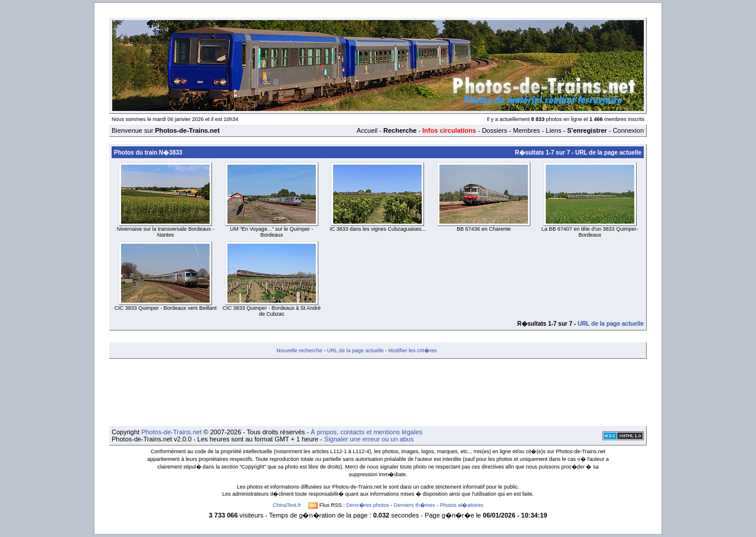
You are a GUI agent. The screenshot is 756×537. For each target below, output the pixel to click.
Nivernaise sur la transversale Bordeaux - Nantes (166, 232)
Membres (526, 130)
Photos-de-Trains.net (171, 432)
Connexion (628, 130)
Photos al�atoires (462, 505)
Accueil (367, 130)
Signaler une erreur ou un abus (369, 439)
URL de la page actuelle (608, 153)
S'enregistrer (587, 130)
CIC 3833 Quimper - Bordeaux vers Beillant (166, 308)
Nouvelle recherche (299, 351)
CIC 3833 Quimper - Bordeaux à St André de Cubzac (272, 311)
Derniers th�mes (415, 505)
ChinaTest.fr (287, 505)
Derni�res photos (368, 505)
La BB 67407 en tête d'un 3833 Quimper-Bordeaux (590, 232)
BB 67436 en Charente (484, 229)
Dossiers (495, 130)
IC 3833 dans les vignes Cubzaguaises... (378, 229)
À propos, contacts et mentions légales (366, 432)
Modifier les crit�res (412, 351)
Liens (553, 130)
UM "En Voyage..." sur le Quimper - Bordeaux (271, 232)
